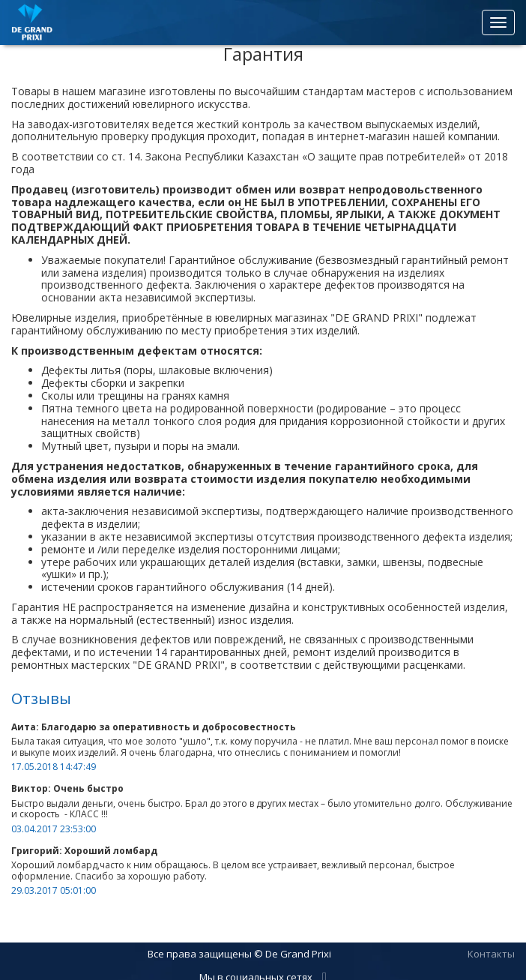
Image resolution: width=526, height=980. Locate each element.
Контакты (491, 954)
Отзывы (41, 698)
